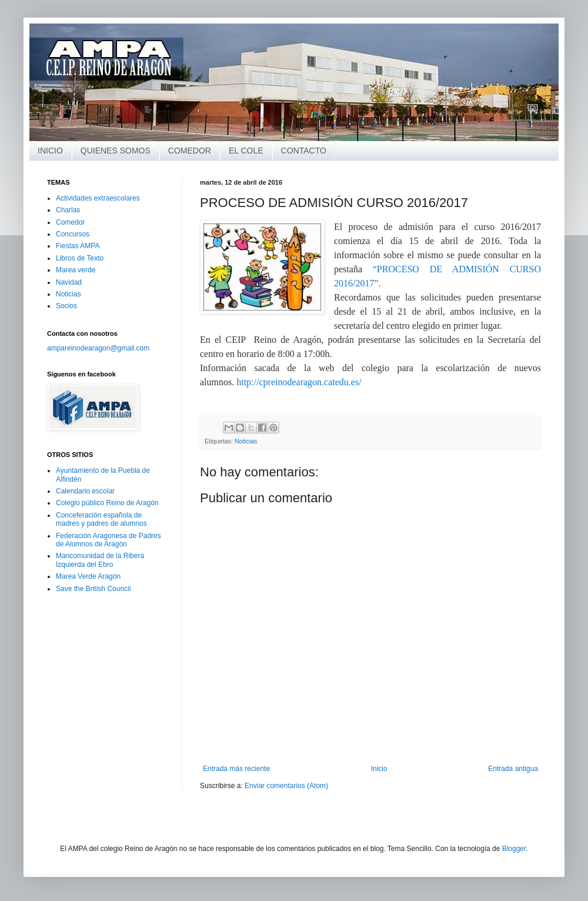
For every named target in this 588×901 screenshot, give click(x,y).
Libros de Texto (80, 258)
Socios (66, 306)
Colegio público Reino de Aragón (107, 503)
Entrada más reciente (236, 769)
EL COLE (246, 151)
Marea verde (76, 270)
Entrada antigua (513, 769)
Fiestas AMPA (78, 246)
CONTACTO (304, 151)
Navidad (69, 282)
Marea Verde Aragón (88, 576)
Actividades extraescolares (98, 198)
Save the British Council (93, 589)
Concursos (73, 234)
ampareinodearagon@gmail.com (98, 348)
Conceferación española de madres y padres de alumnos (101, 519)
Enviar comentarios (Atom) (286, 786)
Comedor (70, 222)
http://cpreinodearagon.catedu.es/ (299, 382)
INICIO (50, 151)
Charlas (68, 210)
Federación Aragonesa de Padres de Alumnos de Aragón (108, 540)
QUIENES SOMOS (116, 151)
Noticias (246, 441)
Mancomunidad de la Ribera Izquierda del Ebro (100, 560)
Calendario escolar (85, 491)
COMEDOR (190, 151)
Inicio (379, 769)
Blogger (514, 849)
